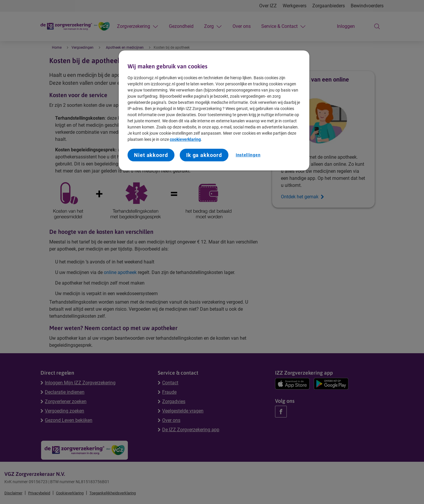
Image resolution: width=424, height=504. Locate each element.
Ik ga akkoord (204, 155)
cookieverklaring (185, 139)
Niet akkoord (151, 155)
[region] (214, 111)
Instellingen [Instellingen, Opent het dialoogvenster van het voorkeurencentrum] (248, 155)
